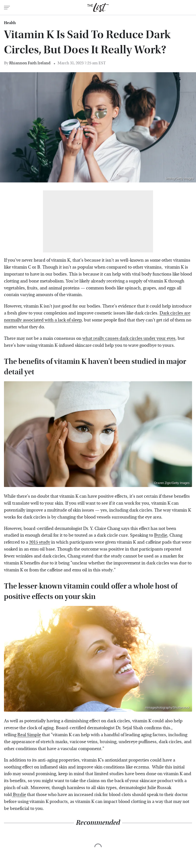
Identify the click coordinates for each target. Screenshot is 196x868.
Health (10, 23)
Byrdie (161, 535)
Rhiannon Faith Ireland (30, 63)
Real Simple (29, 735)
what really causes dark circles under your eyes (129, 338)
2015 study (40, 542)
